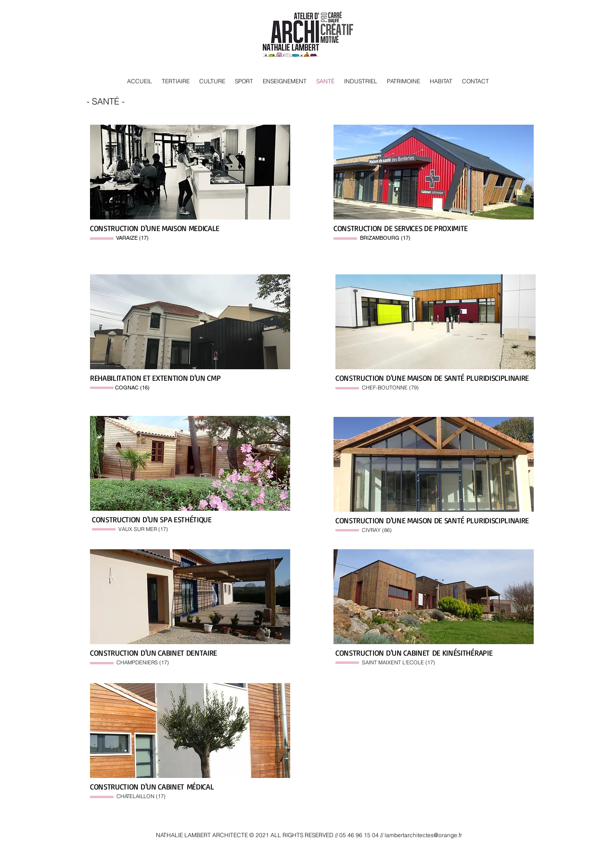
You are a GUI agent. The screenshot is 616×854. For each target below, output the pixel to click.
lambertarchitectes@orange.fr (423, 835)
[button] (190, 172)
